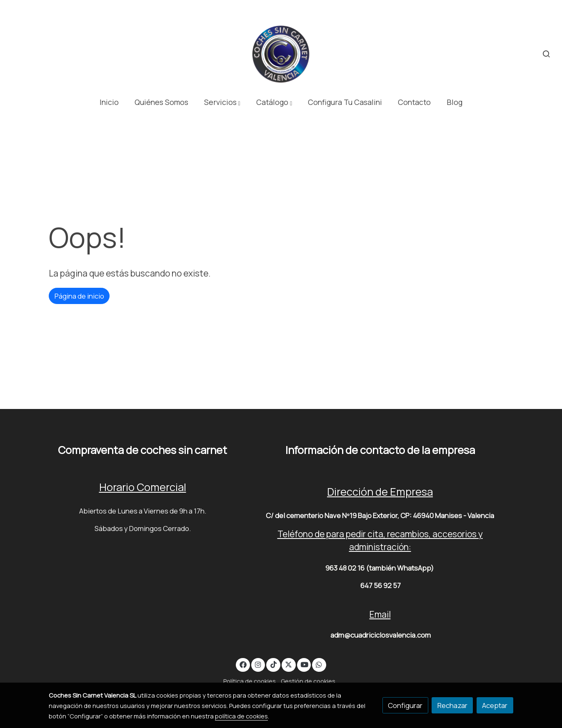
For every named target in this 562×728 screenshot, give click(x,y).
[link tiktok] (273, 664)
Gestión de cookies (308, 681)
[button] (222, 102)
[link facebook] (243, 664)
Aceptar (495, 705)
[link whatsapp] (319, 664)
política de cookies (241, 716)
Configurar (405, 705)
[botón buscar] (546, 54)
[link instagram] (258, 664)
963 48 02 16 (345, 568)
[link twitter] (289, 664)
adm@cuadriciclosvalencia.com (381, 635)
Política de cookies (250, 681)
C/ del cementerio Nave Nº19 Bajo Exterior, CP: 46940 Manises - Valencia (380, 515)
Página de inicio (79, 296)
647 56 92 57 (381, 585)
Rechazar (452, 705)
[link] (281, 54)
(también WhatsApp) (400, 568)
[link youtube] (305, 664)
